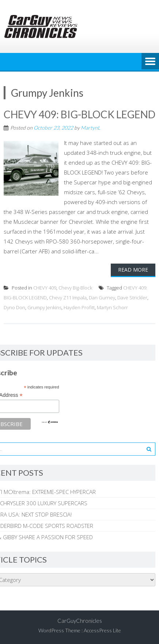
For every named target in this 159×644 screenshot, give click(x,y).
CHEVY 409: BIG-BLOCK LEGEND (79, 114)
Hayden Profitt (79, 307)
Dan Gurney (102, 298)
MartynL (90, 128)
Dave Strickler (132, 298)
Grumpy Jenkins (44, 307)
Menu (150, 62)
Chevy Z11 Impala (68, 298)
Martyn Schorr (112, 307)
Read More (133, 270)
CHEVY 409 (45, 288)
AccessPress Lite (102, 630)
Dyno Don (14, 307)
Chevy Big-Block (75, 288)
